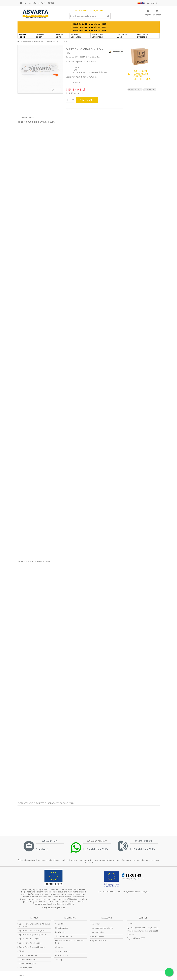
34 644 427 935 (139, 938)
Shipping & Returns (64, 936)
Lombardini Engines (28, 964)
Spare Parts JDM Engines (30, 939)
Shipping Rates (27, 118)
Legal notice (60, 932)
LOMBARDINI (150, 90)
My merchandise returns (102, 928)
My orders (96, 924)
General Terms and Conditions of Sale (70, 942)
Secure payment (62, 951)
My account (106, 918)
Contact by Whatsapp (96, 841)
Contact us (60, 924)
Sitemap (59, 959)
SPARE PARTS (135, 90)
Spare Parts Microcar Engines (32, 930)
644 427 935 (48, 3)
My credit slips (98, 932)
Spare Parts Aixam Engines (31, 943)
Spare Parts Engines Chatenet (32, 947)
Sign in (148, 14)
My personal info (99, 940)
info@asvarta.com (30, 3)
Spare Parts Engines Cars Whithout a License (34, 925)
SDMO (22, 951)
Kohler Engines (26, 968)
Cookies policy (62, 955)
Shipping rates (62, 928)
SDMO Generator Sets (29, 955)
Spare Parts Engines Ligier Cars (33, 935)
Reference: (70, 57)
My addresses (98, 936)
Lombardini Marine (27, 959)
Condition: (92, 57)
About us (59, 947)
